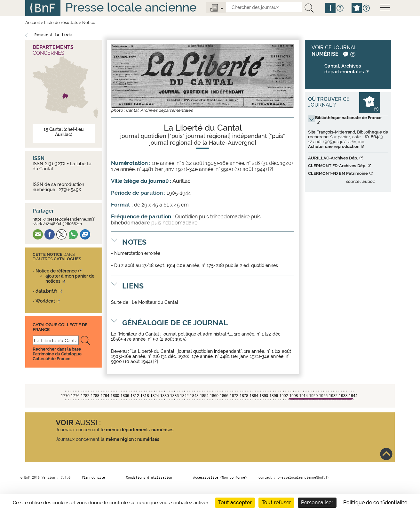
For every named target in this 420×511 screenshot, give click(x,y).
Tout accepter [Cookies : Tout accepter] (235, 503)
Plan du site (93, 477)
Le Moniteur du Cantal (155, 302)
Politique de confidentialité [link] (375, 503)
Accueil (33, 23)
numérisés (162, 430)
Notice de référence (56, 271)
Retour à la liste (54, 35)
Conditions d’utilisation (149, 477)
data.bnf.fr (46, 291)
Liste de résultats (61, 23)
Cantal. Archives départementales (344, 69)
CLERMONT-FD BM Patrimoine (338, 173)
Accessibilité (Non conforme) (220, 477)
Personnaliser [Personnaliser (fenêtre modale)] (317, 503)
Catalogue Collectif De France (60, 327)
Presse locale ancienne (131, 7)
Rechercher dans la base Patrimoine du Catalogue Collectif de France (57, 354)
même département (127, 430)
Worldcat (45, 301)
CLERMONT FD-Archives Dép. (337, 166)
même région (120, 439)
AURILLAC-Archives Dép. (333, 158)
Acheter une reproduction (334, 146)
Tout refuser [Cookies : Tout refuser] (276, 503)
